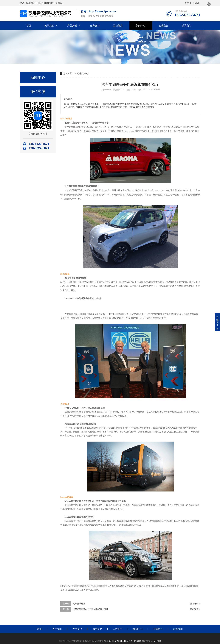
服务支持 (95, 26)
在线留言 (164, 26)
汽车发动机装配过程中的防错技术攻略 (91, 609)
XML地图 (137, 641)
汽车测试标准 (79, 604)
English (196, 3)
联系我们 (186, 26)
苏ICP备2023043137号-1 (121, 641)
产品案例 (72, 26)
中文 (186, 3)
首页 (29, 26)
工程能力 (118, 26)
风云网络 (157, 641)
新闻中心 (141, 26)
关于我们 (49, 26)
